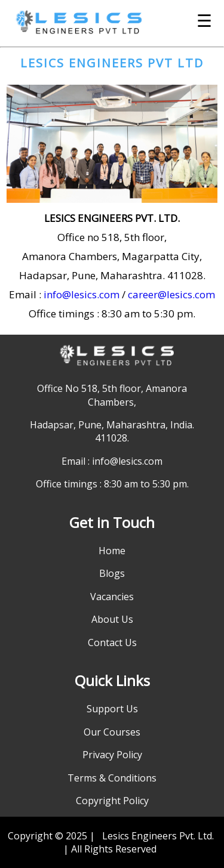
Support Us (112, 709)
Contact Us (112, 642)
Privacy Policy (112, 755)
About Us (112, 619)
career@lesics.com (171, 294)
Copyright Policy (112, 801)
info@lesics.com (82, 294)
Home (112, 551)
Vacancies (112, 597)
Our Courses (112, 732)
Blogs (112, 573)
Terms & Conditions (112, 778)
